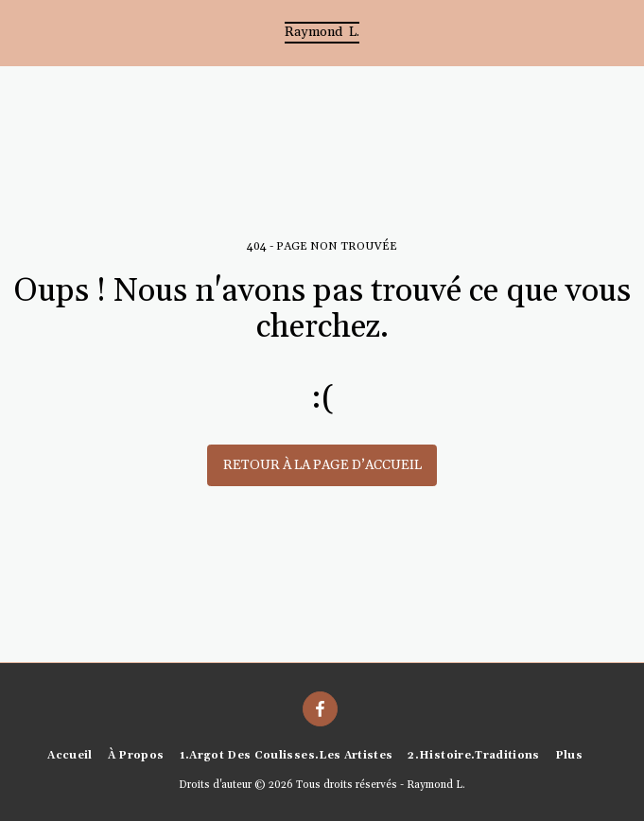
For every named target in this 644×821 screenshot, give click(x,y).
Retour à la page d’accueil (322, 465)
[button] (21, 32)
